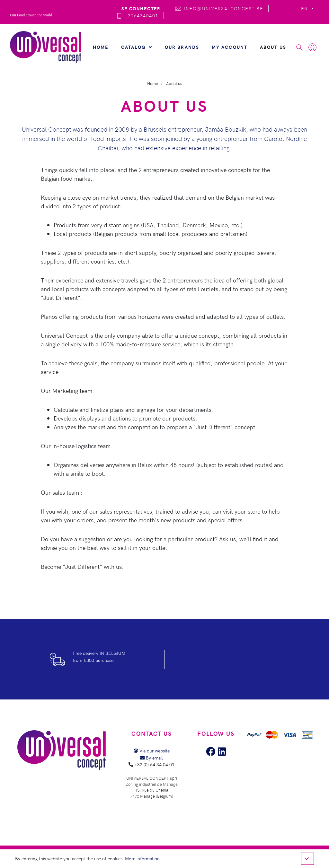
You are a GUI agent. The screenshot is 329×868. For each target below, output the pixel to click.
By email (151, 758)
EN (305, 8)
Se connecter (141, 8)
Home (101, 47)
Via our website (152, 751)
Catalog (137, 47)
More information (142, 858)
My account (230, 47)
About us (273, 47)
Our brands (182, 47)
